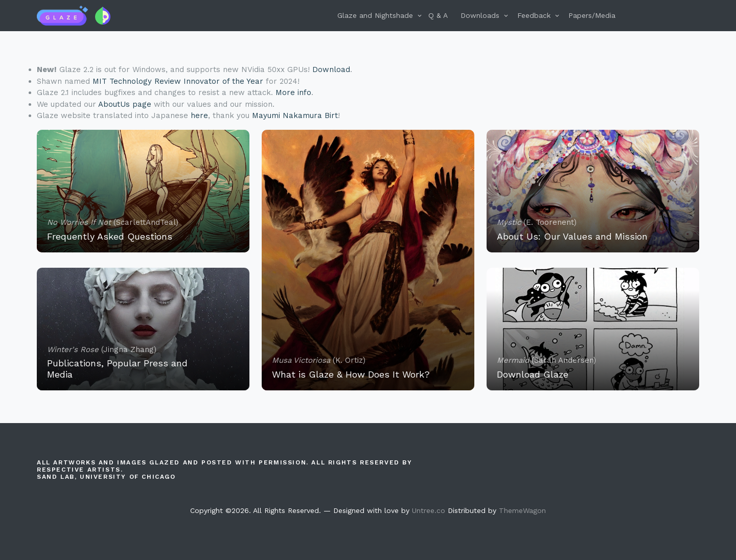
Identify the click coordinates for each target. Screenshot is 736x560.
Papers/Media (592, 15)
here (199, 115)
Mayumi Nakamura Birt (295, 115)
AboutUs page (125, 104)
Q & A (438, 15)
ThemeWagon (522, 510)
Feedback (534, 15)
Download (331, 69)
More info (293, 92)
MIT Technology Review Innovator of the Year (178, 81)
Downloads (480, 15)
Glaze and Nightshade (375, 15)
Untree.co (429, 510)
